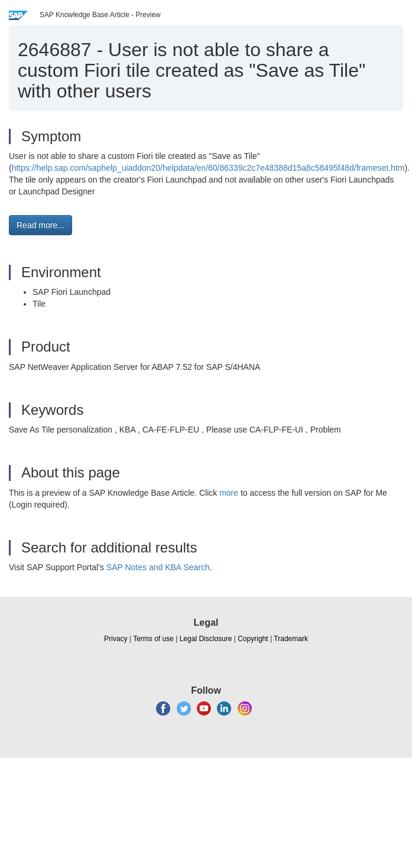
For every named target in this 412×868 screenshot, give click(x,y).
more (229, 493)
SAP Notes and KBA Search (158, 567)
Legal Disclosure (206, 639)
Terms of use (153, 639)
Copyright (253, 639)
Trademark (291, 639)
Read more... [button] (40, 225)
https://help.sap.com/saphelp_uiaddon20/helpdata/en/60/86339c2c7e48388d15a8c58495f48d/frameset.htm (208, 168)
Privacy (116, 639)
